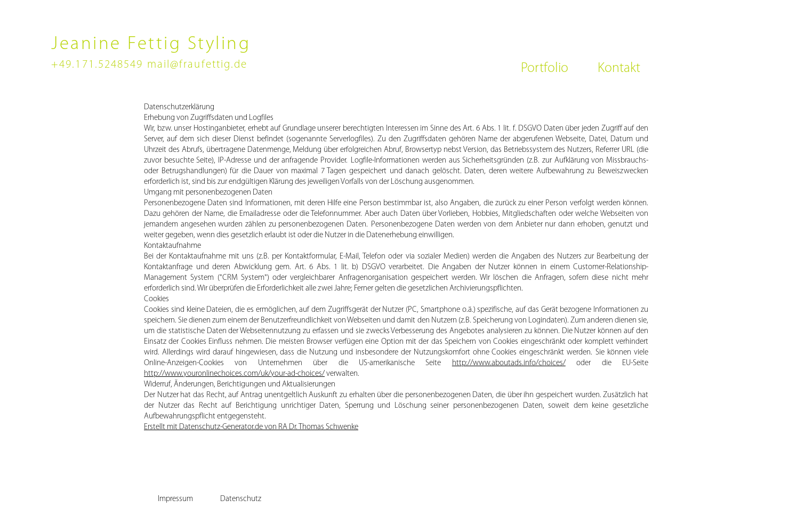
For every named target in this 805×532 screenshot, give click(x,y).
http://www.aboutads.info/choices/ (509, 363)
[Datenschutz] (241, 499)
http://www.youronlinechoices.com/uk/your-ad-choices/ (234, 374)
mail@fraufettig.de (198, 65)
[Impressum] (175, 499)
